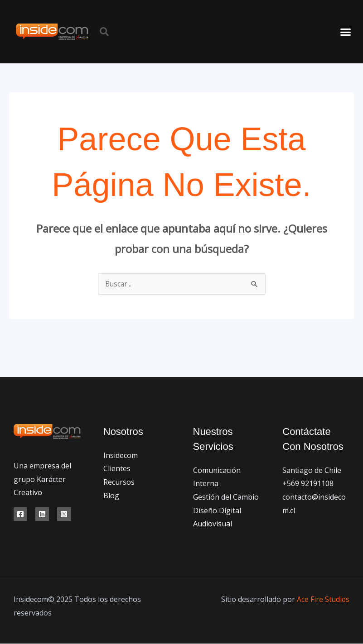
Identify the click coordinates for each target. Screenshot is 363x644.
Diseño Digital (217, 511)
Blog (111, 496)
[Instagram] (64, 515)
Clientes (117, 469)
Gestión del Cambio (226, 497)
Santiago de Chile (312, 471)
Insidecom (121, 456)
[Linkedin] (42, 515)
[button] (104, 32)
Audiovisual (213, 524)
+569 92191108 (308, 484)
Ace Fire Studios (323, 600)
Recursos (119, 482)
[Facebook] (20, 515)
